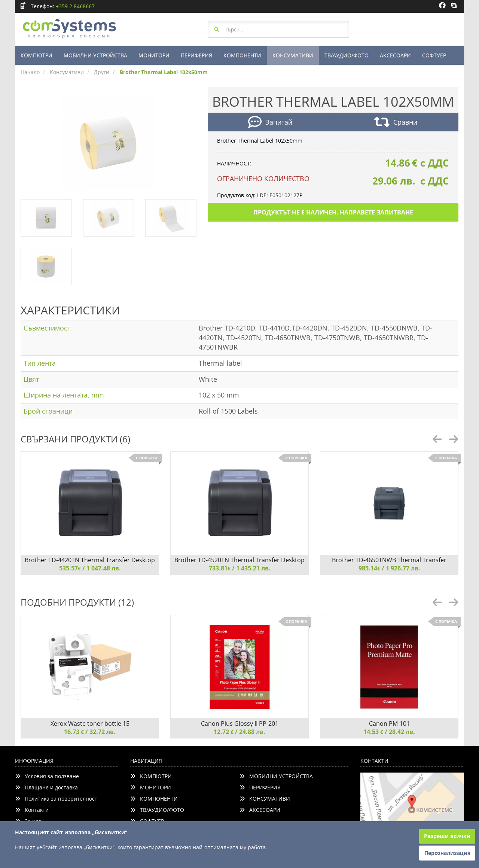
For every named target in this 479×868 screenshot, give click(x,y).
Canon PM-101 (389, 724)
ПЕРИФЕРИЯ (196, 55)
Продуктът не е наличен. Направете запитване (333, 212)
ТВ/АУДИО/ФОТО (347, 55)
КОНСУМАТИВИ (293, 55)
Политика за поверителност (56, 799)
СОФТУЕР (434, 55)
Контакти (32, 810)
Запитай (270, 123)
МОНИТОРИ (154, 55)
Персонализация (447, 853)
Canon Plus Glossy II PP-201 (240, 724)
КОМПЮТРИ (36, 55)
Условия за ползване (47, 776)
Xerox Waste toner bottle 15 (90, 724)
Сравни (396, 123)
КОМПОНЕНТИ (242, 55)
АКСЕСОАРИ (395, 55)
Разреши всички (447, 836)
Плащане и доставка (46, 787)
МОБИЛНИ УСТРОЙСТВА (95, 55)
